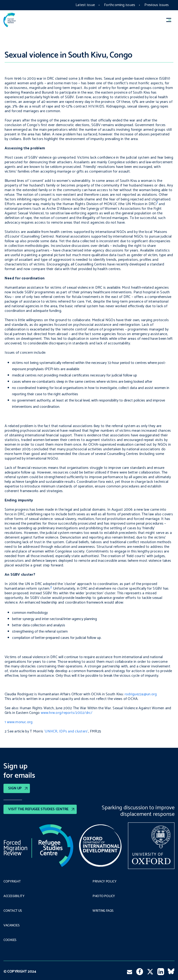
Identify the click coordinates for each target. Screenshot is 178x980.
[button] (171, 20)
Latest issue (85, 5)
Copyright (12, 882)
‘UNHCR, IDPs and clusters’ (66, 731)
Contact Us (13, 911)
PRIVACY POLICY (104, 882)
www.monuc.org (20, 722)
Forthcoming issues (120, 5)
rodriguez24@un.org (141, 694)
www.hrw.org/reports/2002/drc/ (67, 713)
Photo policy (104, 896)
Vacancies (11, 926)
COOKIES (10, 940)
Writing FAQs (103, 911)
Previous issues (157, 5)
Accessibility (14, 896)
